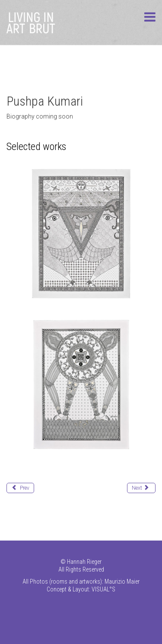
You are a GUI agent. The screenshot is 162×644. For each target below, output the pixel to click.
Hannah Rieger (84, 562)
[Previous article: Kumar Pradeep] (20, 488)
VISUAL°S (103, 589)
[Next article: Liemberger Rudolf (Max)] (141, 488)
